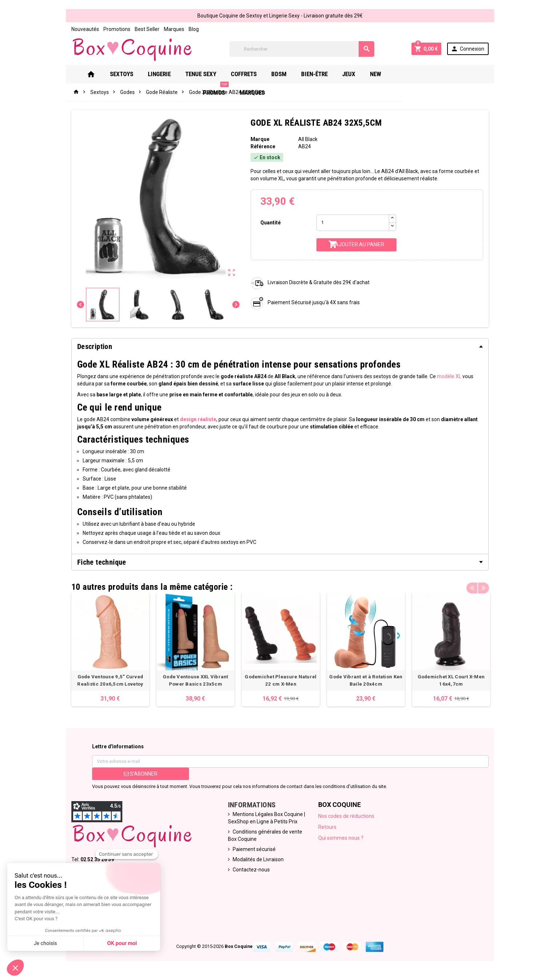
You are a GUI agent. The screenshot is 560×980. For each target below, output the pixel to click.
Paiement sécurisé (253, 850)
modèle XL (447, 376)
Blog (191, 29)
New (384, 74)
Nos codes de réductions (347, 817)
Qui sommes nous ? (342, 839)
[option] (108, 650)
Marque (260, 139)
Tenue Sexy (209, 74)
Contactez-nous (251, 870)
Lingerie (167, 74)
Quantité (270, 223)
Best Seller (145, 29)
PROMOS (417, 71)
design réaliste (196, 419)
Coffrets (252, 74)
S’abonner (139, 775)
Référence (263, 146)
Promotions (114, 29)
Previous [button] (474, 585)
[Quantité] (353, 223)
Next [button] (486, 585)
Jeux (357, 74)
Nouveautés (83, 29)
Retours (328, 828)
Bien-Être (322, 74)
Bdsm (287, 74)
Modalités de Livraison (257, 860)
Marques (171, 29)
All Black (308, 139)
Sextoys (130, 74)
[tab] (280, 346)
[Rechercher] (302, 49)
